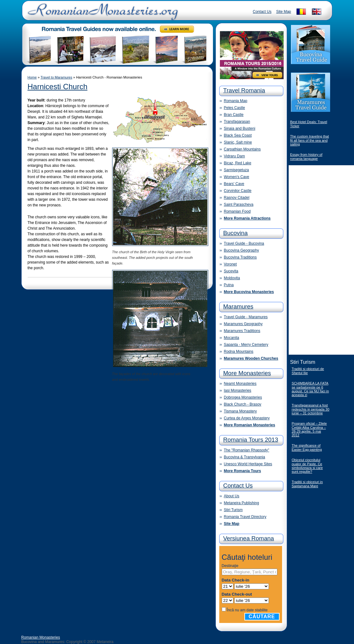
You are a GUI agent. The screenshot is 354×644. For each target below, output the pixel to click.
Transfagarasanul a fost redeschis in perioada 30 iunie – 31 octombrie (311, 409)
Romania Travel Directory (245, 517)
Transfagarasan (237, 122)
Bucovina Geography (242, 250)
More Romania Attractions (247, 218)
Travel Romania (244, 90)
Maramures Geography (243, 324)
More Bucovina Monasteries (249, 292)
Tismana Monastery (240, 411)
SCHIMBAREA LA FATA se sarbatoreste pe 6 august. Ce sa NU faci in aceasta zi (310, 389)
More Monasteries (247, 373)
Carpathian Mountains (242, 149)
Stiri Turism (233, 510)
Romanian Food (237, 211)
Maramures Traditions (242, 331)
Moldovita (232, 278)
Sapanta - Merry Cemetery (246, 345)
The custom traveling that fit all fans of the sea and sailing (310, 140)
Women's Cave (237, 177)
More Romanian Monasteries (250, 425)
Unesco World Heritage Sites (248, 464)
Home (32, 77)
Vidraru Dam (234, 156)
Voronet (230, 264)
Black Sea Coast (238, 135)
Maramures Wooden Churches (251, 358)
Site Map (283, 12)
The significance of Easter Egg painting (307, 448)
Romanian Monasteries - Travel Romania (101, 14)
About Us (232, 496)
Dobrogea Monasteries (243, 397)
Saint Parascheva (239, 205)
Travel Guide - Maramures (246, 317)
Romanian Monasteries (41, 637)
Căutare (262, 617)
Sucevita (231, 271)
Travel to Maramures (56, 77)
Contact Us (262, 12)
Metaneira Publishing (242, 503)
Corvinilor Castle (238, 191)
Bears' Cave (234, 184)
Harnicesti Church (58, 87)
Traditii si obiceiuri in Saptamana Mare (307, 484)
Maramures (238, 306)
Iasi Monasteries (238, 390)
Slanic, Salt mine (238, 142)
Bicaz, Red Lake (238, 163)
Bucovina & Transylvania (245, 457)
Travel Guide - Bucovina (244, 243)
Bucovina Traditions (240, 257)
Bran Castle (234, 115)
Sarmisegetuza (237, 170)
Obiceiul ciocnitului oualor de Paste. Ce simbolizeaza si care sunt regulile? (307, 466)
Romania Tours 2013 (251, 440)
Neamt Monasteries (240, 384)
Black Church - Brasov (243, 404)
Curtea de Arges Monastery (247, 418)
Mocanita (232, 338)
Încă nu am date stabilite (247, 610)
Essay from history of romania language (306, 157)
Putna (229, 285)
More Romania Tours (242, 471)
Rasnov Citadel (237, 198)
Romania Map (236, 101)
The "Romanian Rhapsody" (247, 450)
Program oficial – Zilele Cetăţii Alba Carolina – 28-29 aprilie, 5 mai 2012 (309, 429)
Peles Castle (234, 108)
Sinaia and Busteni (240, 128)
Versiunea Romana (249, 538)
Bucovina (236, 233)
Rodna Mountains (239, 352)
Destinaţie (230, 566)
